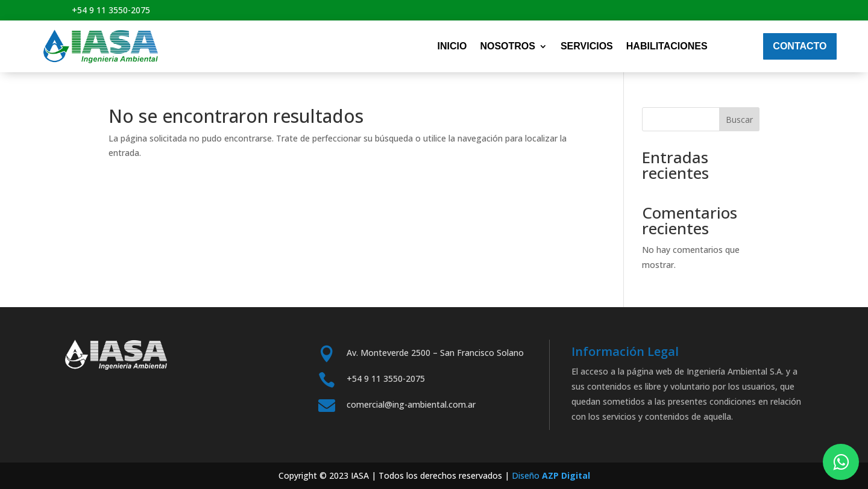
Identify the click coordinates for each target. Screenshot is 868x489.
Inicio (452, 46)
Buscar (739, 120)
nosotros (508, 46)
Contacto (800, 46)
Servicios (587, 46)
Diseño (551, 475)
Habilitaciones (667, 46)
